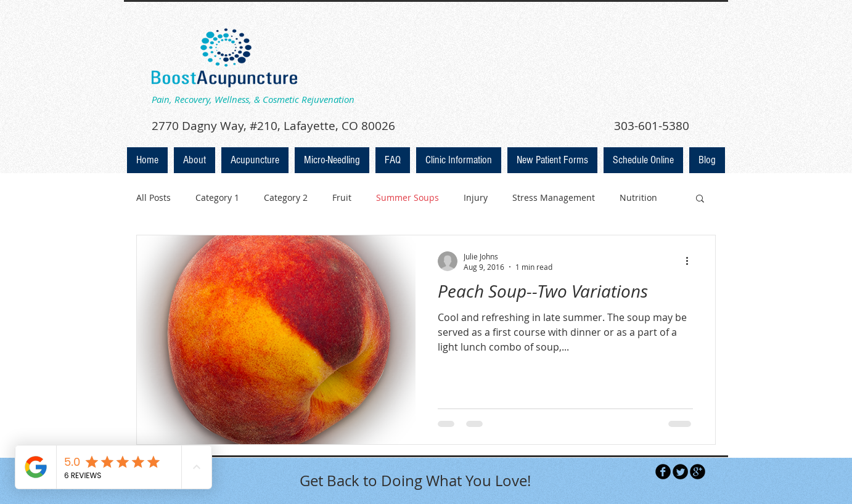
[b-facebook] (663, 472)
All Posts (154, 197)
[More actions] (691, 261)
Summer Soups (408, 197)
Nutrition (638, 197)
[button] (700, 199)
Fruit (342, 197)
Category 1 (217, 197)
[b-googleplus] (698, 472)
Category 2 (286, 197)
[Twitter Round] (680, 472)
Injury (476, 197)
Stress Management (554, 197)
